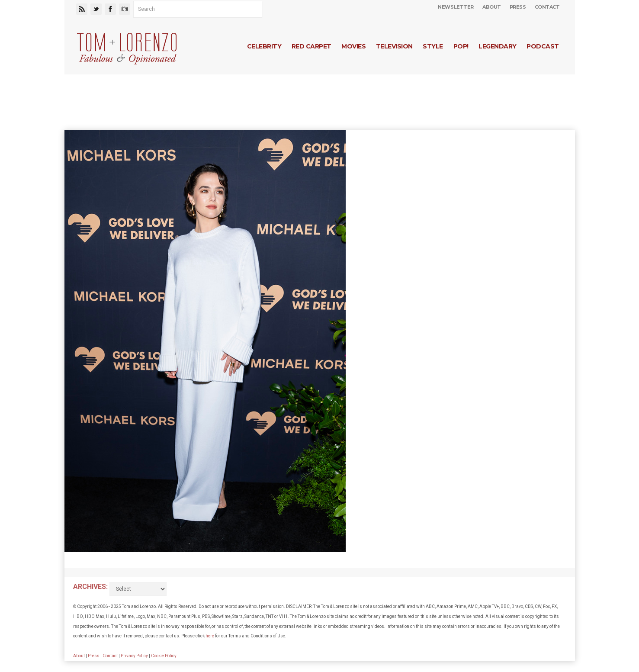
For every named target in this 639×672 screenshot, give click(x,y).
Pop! (461, 46)
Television (394, 46)
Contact (547, 7)
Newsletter (456, 7)
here (210, 636)
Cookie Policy (164, 656)
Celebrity (264, 46)
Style (433, 46)
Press (518, 7)
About (492, 7)
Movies (353, 46)
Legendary (497, 46)
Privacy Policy (134, 656)
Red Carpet (311, 46)
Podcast (543, 46)
